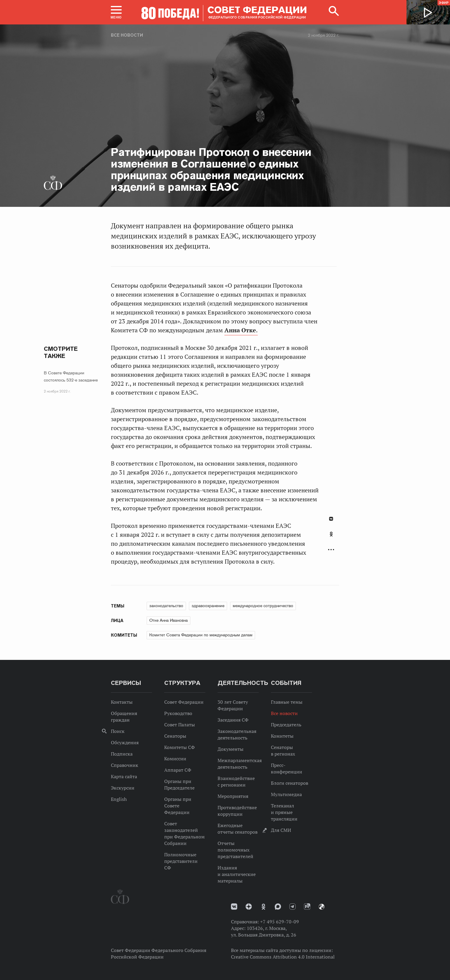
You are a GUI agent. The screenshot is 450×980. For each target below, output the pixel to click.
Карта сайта (124, 776)
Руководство (178, 713)
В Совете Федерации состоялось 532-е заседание (71, 376)
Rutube (307, 907)
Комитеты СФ (180, 747)
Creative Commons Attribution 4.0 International (283, 957)
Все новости (127, 35)
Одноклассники (331, 534)
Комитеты (282, 736)
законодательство (166, 606)
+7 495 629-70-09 (280, 922)
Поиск (118, 731)
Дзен (249, 907)
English (119, 799)
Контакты (122, 702)
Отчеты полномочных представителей (235, 850)
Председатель (286, 725)
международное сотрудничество (263, 606)
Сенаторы (175, 736)
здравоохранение (208, 606)
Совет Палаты (180, 725)
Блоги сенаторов (290, 783)
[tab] (331, 537)
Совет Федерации (184, 702)
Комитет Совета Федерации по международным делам (201, 635)
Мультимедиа (286, 794)
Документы (231, 749)
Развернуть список (331, 550)
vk (234, 907)
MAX (278, 907)
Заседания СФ (233, 720)
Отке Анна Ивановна (169, 620)
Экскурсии (123, 788)
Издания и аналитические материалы (237, 874)
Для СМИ (281, 830)
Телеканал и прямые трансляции (284, 812)
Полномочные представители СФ (181, 861)
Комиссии (175, 759)
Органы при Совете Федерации (178, 806)
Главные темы (287, 702)
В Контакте (331, 519)
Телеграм (292, 907)
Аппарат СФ (178, 770)
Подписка (122, 754)
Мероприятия (233, 796)
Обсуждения (125, 742)
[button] (116, 12)
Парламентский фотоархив (322, 907)
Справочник (125, 765)
